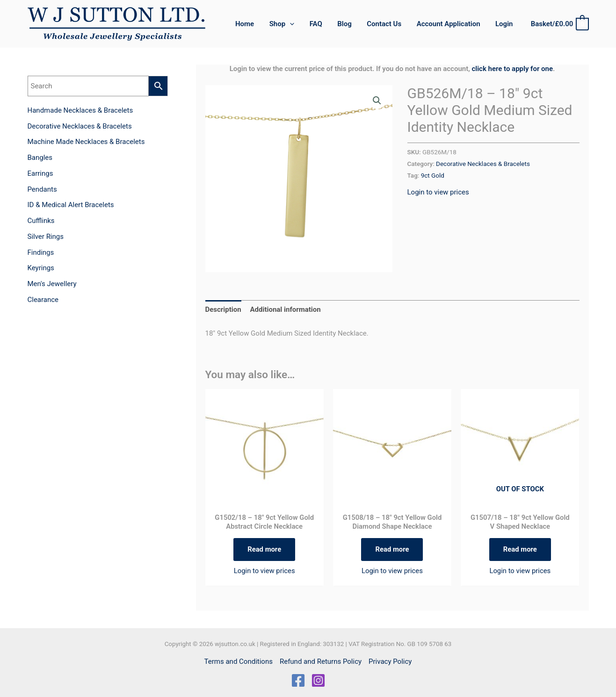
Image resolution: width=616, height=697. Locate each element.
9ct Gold (433, 175)
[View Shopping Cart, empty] (559, 24)
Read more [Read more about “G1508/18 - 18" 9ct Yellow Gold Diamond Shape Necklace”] (392, 550)
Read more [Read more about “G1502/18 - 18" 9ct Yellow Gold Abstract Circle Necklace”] (265, 550)
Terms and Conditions (239, 661)
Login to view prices (438, 192)
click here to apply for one (512, 69)
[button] (288, 24)
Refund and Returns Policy (321, 661)
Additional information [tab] (285, 309)
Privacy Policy (390, 661)
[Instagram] (318, 680)
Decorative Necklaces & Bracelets (483, 164)
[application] (296, 24)
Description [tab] (223, 309)
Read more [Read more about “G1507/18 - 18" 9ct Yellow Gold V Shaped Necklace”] (520, 550)
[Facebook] (298, 680)
